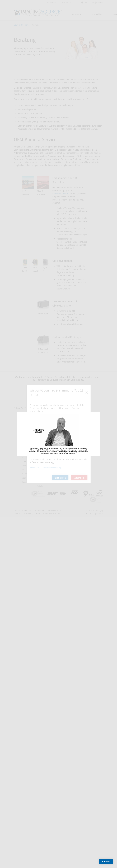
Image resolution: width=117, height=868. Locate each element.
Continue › (106, 861)
